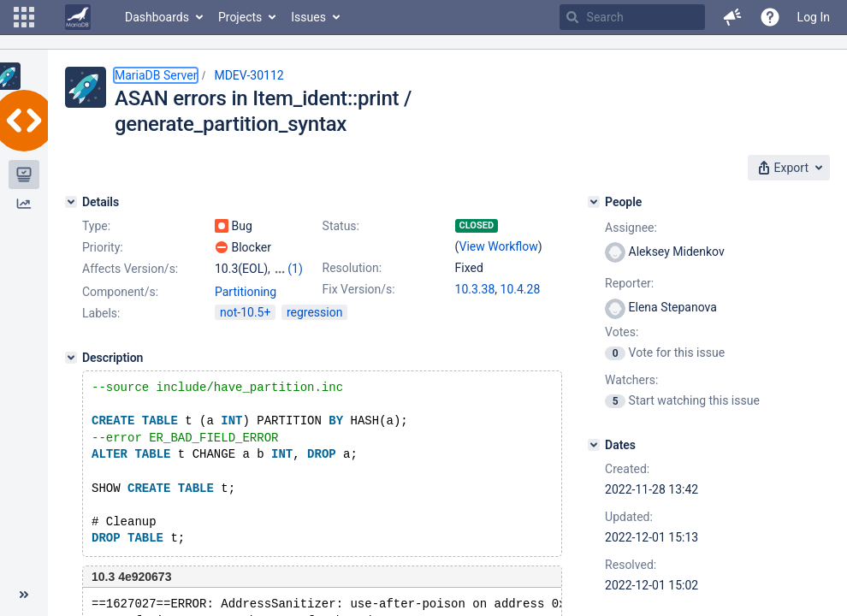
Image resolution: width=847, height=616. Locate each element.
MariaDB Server (156, 75)
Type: (96, 226)
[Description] (71, 373)
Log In (814, 17)
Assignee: (631, 228)
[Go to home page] (78, 17)
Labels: (101, 329)
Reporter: (629, 283)
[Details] (71, 202)
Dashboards (157, 17)
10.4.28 (521, 289)
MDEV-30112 (249, 75)
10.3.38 (475, 289)
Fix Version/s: (359, 289)
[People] (594, 202)
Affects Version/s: (130, 269)
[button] (24, 17)
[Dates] (594, 445)
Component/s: (120, 307)
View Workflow (499, 246)
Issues (308, 17)
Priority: (103, 247)
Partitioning (246, 307)
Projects (240, 17)
